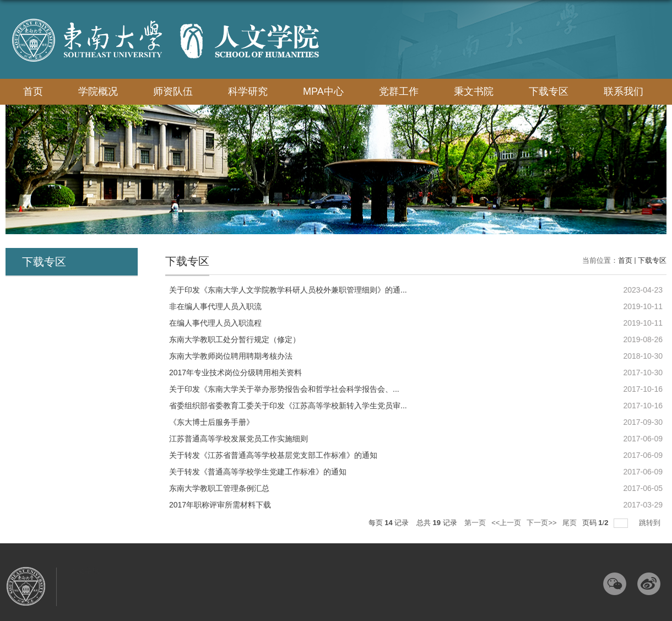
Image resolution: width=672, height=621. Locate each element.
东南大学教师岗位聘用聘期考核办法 (231, 356)
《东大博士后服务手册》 (212, 422)
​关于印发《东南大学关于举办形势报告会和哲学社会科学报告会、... (284, 389)
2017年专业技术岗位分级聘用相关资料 (235, 372)
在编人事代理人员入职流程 (215, 323)
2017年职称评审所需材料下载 (220, 505)
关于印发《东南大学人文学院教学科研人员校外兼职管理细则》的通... (288, 290)
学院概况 (98, 91)
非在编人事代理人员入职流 (215, 306)
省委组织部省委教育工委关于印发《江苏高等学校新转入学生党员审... (288, 406)
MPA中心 (323, 91)
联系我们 (624, 91)
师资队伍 (173, 91)
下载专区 (549, 91)
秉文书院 (474, 91)
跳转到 (651, 523)
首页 (33, 91)
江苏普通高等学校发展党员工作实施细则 (239, 439)
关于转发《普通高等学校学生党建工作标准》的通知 (258, 472)
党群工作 (399, 91)
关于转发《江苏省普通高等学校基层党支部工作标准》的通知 (273, 455)
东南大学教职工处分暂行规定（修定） (235, 339)
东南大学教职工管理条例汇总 (219, 488)
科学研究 (248, 91)
